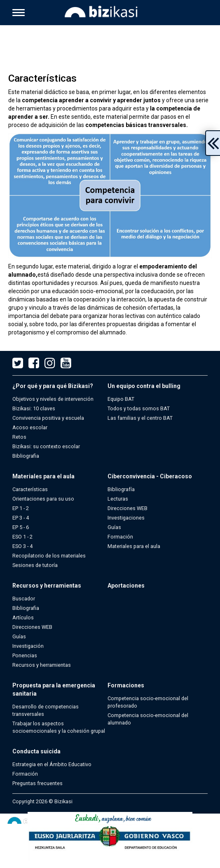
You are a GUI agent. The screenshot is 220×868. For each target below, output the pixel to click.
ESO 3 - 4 (22, 546)
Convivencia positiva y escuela (48, 418)
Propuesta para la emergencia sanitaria (54, 689)
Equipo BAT (121, 399)
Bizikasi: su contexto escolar (46, 446)
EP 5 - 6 (21, 527)
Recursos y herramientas (47, 586)
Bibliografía (121, 489)
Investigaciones (126, 518)
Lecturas (118, 499)
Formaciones (126, 685)
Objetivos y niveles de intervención (53, 399)
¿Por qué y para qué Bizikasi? (53, 386)
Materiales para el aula (43, 476)
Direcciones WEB (128, 508)
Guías (114, 527)
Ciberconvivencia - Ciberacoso (150, 476)
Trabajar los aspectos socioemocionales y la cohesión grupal (59, 727)
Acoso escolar (30, 427)
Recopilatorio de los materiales (49, 556)
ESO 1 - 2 (22, 537)
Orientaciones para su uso (43, 499)
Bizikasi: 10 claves (34, 408)
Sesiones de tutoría (35, 565)
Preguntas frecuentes (37, 783)
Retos (19, 437)
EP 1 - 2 (21, 508)
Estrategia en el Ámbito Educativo (52, 764)
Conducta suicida (36, 751)
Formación (120, 537)
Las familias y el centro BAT (140, 418)
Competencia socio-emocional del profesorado (148, 702)
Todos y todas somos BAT (139, 408)
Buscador (24, 599)
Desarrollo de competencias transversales (46, 710)
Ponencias (25, 655)
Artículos (23, 617)
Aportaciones (126, 586)
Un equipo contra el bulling (144, 386)
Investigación (28, 646)
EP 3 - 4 (21, 518)
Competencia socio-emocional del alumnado (148, 719)
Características (30, 489)
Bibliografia (26, 456)
